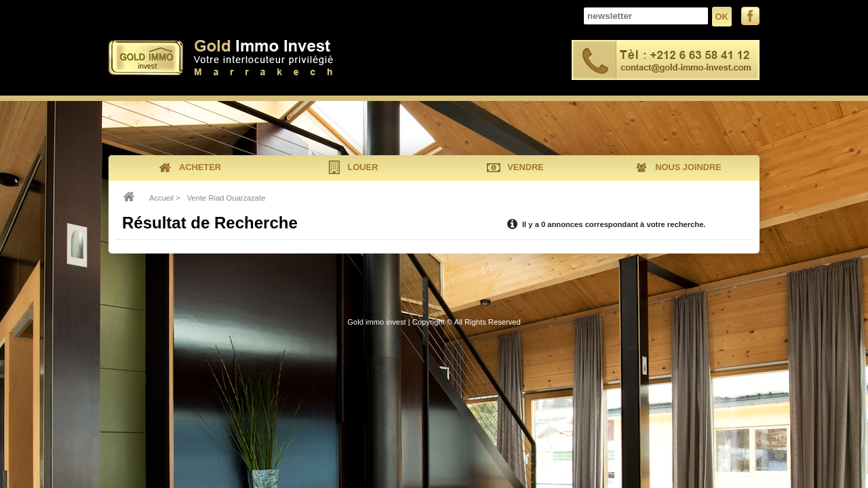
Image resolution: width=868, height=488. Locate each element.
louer (353, 167)
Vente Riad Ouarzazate (226, 198)
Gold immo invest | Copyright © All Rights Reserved (434, 322)
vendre (515, 167)
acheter (190, 167)
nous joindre (678, 167)
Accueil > (165, 198)
